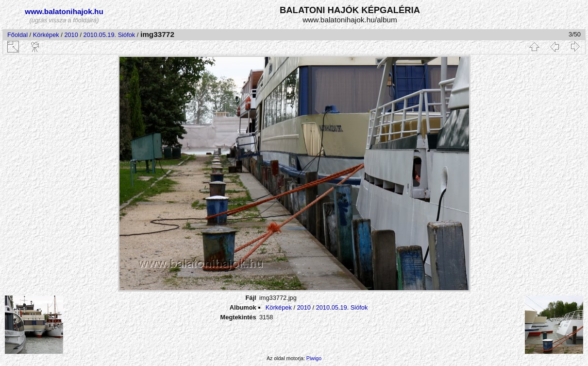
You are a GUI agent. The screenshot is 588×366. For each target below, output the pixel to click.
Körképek (46, 35)
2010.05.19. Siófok (109, 35)
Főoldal (17, 35)
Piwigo (314, 358)
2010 (71, 35)
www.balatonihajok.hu (64, 11)
